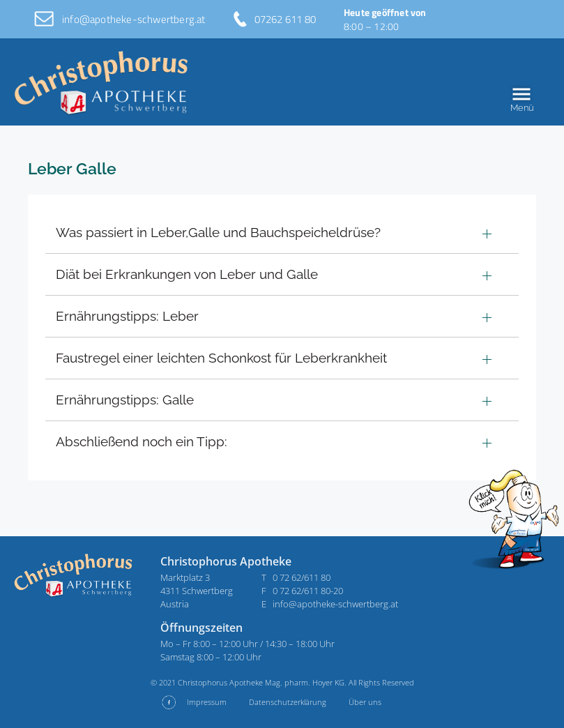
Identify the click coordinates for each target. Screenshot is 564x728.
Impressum (207, 702)
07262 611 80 (285, 19)
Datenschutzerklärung (288, 702)
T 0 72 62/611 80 (296, 577)
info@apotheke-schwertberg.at (134, 19)
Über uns (365, 702)
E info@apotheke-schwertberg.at (330, 604)
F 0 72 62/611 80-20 (302, 591)
